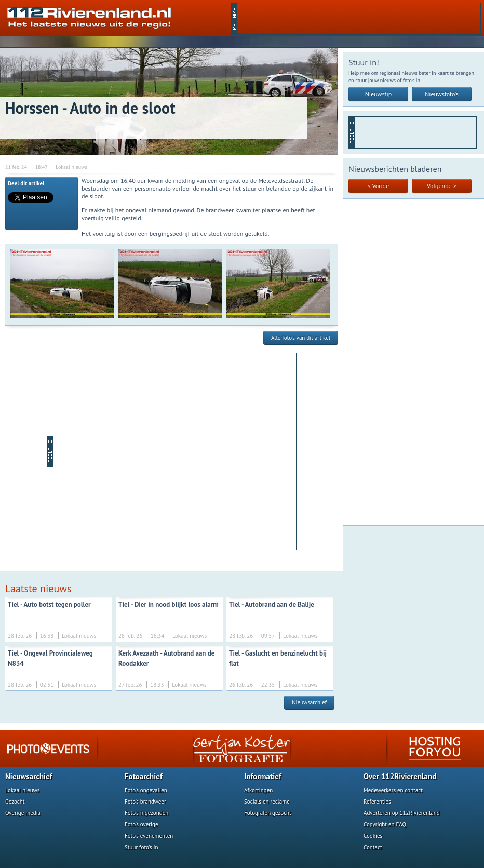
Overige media (23, 813)
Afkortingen (258, 790)
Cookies (373, 836)
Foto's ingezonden (146, 813)
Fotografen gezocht (268, 813)
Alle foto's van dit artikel (301, 338)
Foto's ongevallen (146, 790)
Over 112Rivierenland (400, 776)
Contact (373, 847)
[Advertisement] (359, 19)
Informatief (263, 776)
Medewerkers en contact (393, 790)
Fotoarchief (144, 776)
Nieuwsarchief (309, 702)
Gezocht (15, 802)
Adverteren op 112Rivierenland (402, 813)
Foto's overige (142, 824)
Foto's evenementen (149, 836)
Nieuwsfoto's (442, 94)
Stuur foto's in (142, 847)
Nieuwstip (379, 94)
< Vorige (378, 186)
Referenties (377, 802)
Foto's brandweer (145, 802)
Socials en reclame (267, 802)
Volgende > (442, 186)
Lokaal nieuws (22, 790)
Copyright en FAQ (385, 824)
